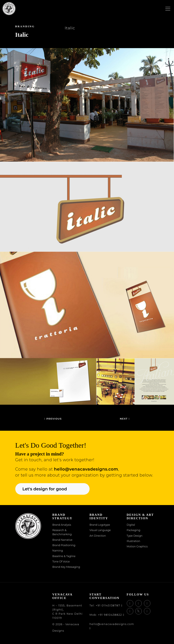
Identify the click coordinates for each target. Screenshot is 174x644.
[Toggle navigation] (168, 9)
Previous (53, 419)
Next (125, 419)
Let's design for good (45, 489)
